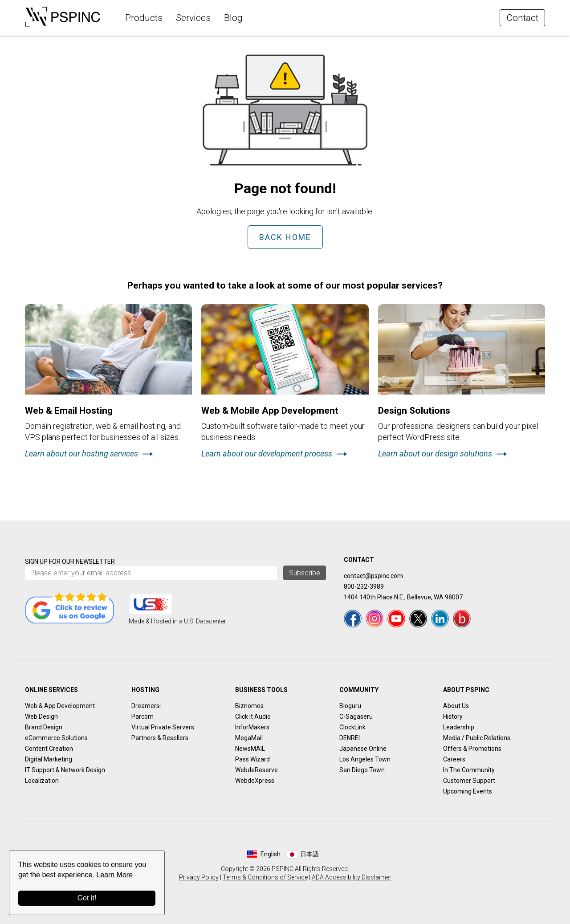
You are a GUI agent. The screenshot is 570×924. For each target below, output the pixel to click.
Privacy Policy (199, 877)
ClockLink (352, 727)
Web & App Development (60, 706)
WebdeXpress (255, 781)
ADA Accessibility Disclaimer (352, 877)
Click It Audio (253, 716)
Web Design (41, 716)
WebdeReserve (256, 770)
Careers (454, 759)
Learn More (114, 875)
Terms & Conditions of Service (265, 877)
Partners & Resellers (160, 738)
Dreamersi (146, 706)
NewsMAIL (250, 749)
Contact (522, 18)
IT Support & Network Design (65, 770)
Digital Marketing (49, 759)
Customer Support (469, 781)
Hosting (145, 690)
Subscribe (305, 573)
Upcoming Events (468, 791)
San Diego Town (362, 770)
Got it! (87, 898)
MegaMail (249, 738)
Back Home (285, 237)
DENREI (350, 738)
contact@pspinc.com (373, 576)
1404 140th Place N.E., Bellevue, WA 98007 (403, 597)
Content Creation (49, 749)
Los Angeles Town (365, 759)
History (453, 716)
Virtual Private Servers (163, 727)
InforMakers (252, 727)
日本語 (309, 854)
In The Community (469, 770)
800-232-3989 (364, 586)
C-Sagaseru (356, 716)
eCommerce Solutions (56, 738)
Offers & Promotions (472, 749)
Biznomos (249, 706)
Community (359, 690)
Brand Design (44, 727)
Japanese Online (363, 749)
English (271, 854)
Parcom (142, 716)
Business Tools (261, 690)
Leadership (459, 727)
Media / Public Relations (477, 738)
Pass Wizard (252, 759)
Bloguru (350, 706)
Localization (42, 781)
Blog (233, 18)
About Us (456, 706)
